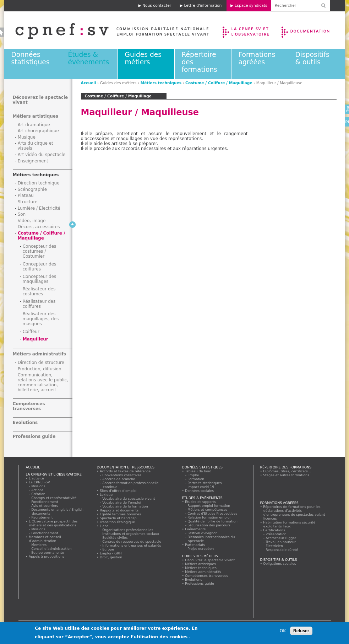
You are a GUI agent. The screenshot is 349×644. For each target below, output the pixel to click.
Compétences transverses (29, 406)
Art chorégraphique (38, 131)
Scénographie (32, 189)
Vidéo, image (32, 221)
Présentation (276, 534)
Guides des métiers (143, 58)
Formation (196, 479)
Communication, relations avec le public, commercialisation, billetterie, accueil (43, 382)
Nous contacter (157, 6)
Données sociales (200, 491)
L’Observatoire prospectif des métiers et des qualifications (53, 523)
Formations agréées (257, 58)
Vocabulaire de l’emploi (122, 502)
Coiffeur (31, 332)
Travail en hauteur (281, 542)
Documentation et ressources (312, 30)
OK (283, 633)
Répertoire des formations (286, 467)
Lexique (106, 495)
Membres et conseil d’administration (45, 539)
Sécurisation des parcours (209, 525)
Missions (39, 486)
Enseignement (33, 161)
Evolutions (25, 423)
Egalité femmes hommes (121, 514)
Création (39, 494)
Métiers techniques (161, 83)
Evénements (195, 529)
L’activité (37, 478)
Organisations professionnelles (128, 530)
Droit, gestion (111, 557)
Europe (108, 549)
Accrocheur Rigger (281, 538)
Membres (39, 545)
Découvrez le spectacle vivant (210, 560)
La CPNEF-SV (40, 482)
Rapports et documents (119, 510)
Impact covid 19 (201, 487)
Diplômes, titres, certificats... (287, 471)
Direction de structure (41, 363)
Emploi (193, 475)
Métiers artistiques (36, 116)
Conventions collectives (122, 475)
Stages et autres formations (286, 475)
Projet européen (201, 549)
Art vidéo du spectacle (42, 155)
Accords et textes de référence (125, 471)
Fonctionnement (45, 502)
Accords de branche (119, 479)
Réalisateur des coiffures (39, 304)
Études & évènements (89, 58)
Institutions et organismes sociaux (131, 534)
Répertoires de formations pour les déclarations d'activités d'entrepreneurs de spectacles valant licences (294, 512)
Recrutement (42, 517)
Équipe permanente (48, 552)
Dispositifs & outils (312, 58)
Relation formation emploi (209, 517)
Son (22, 214)
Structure (28, 202)
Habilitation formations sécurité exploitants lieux (289, 524)
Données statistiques (31, 58)
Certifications (274, 530)
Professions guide (34, 436)
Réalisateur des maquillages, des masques (41, 319)
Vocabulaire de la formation (126, 506)
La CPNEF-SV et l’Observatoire (247, 30)
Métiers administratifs (39, 354)
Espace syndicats (251, 6)
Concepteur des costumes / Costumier (40, 251)
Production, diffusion (40, 369)
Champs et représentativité (54, 498)
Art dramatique (34, 125)
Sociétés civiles (115, 538)
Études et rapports (201, 502)
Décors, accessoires (39, 227)
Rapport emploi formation (209, 506)
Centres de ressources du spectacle (132, 541)
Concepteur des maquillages (40, 279)
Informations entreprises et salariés (132, 545)
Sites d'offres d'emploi (118, 491)
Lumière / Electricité (39, 208)
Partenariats (195, 545)
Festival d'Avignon (203, 533)
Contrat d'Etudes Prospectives (213, 513)
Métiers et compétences (208, 509)
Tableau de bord (198, 471)
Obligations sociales (280, 563)
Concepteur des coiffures (40, 267)
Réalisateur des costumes (39, 291)
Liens (104, 526)
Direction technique (39, 183)
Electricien (275, 546)
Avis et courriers (45, 506)
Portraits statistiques (205, 483)
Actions (38, 490)
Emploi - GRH (111, 553)
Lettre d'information (203, 6)
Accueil (89, 83)
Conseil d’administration (52, 549)
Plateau (26, 195)
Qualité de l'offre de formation (213, 521)
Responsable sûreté (282, 550)
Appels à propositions (47, 556)
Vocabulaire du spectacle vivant (129, 498)
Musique (27, 137)
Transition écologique (118, 522)
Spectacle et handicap (118, 518)
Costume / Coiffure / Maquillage (219, 83)
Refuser (301, 633)
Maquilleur (36, 339)
